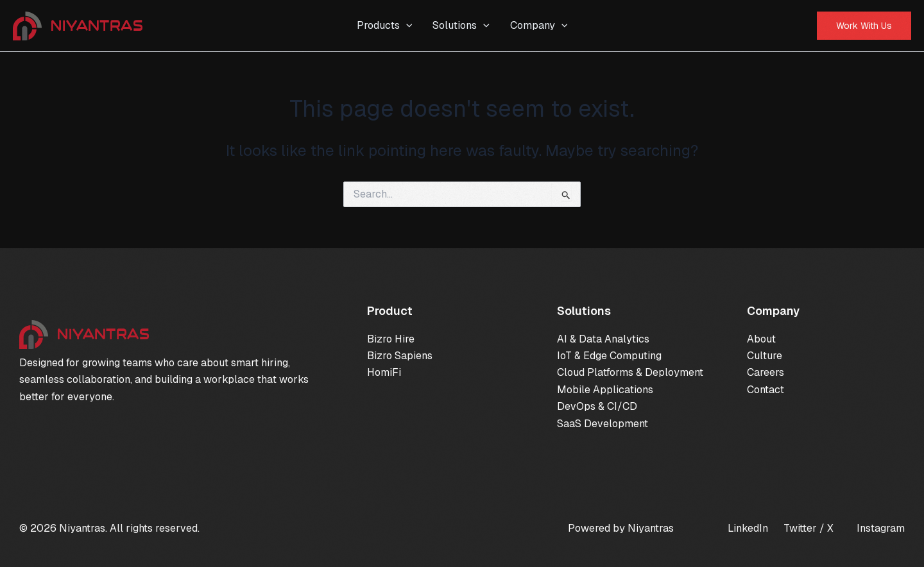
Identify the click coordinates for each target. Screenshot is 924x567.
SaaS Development (603, 424)
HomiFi (384, 372)
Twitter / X (809, 528)
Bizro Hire (391, 339)
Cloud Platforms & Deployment (630, 372)
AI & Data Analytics (603, 339)
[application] (406, 26)
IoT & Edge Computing (609, 356)
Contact (766, 390)
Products (385, 26)
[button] (864, 26)
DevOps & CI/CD (597, 406)
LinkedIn (748, 528)
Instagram (881, 528)
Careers (766, 372)
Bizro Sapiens (400, 356)
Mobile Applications (605, 390)
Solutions (461, 26)
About (761, 339)
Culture (765, 356)
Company (539, 26)
